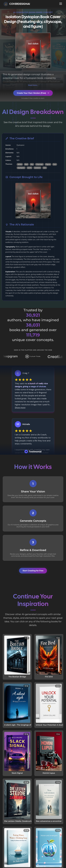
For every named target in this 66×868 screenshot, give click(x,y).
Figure (48, 164)
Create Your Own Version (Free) (33, 93)
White (20, 164)
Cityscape (39, 164)
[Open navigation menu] (61, 4)
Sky (32, 164)
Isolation (37, 168)
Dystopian (21, 168)
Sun (55, 164)
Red (26, 164)
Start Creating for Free (33, 571)
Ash (45, 168)
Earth (29, 168)
